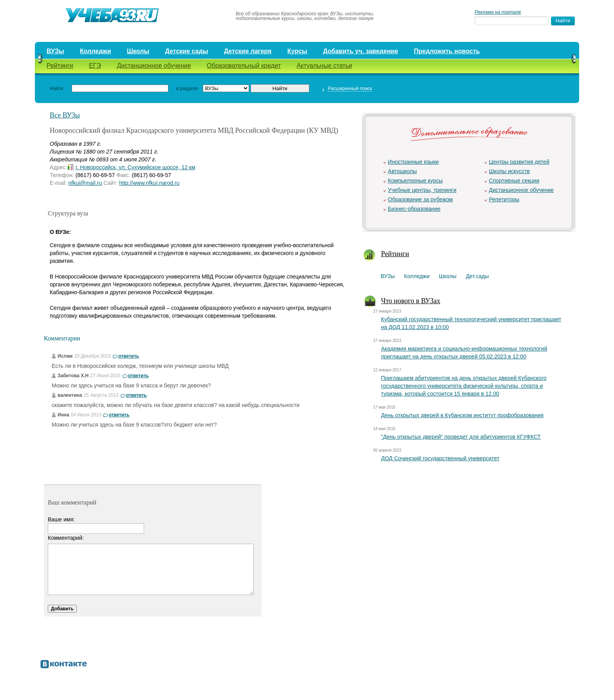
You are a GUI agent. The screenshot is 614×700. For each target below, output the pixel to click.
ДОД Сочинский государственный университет (440, 458)
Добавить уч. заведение (361, 51)
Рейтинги (60, 66)
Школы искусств (510, 171)
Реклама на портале (498, 12)
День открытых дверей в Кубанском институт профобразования (462, 415)
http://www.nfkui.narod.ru (149, 183)
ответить (129, 356)
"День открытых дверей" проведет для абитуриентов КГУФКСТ (461, 437)
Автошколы (403, 171)
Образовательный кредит (244, 66)
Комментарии (62, 338)
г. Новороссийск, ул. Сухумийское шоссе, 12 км (135, 167)
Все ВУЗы (65, 115)
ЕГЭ (95, 66)
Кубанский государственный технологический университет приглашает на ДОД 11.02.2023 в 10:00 (471, 323)
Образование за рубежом (421, 199)
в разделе (187, 89)
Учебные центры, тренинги (422, 190)
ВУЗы (55, 51)
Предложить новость (447, 51)
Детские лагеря (248, 51)
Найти (56, 89)
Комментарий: (66, 538)
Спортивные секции (514, 181)
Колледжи (96, 51)
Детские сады (186, 51)
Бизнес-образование (414, 209)
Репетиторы (504, 199)
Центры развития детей (519, 162)
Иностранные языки (414, 162)
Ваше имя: (61, 519)
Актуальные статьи (325, 66)
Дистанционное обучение (154, 66)
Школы (138, 51)
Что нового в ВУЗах (411, 301)
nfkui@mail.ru (85, 183)
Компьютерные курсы (415, 181)
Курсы (297, 51)
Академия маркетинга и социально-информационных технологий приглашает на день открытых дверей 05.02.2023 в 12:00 (464, 353)
